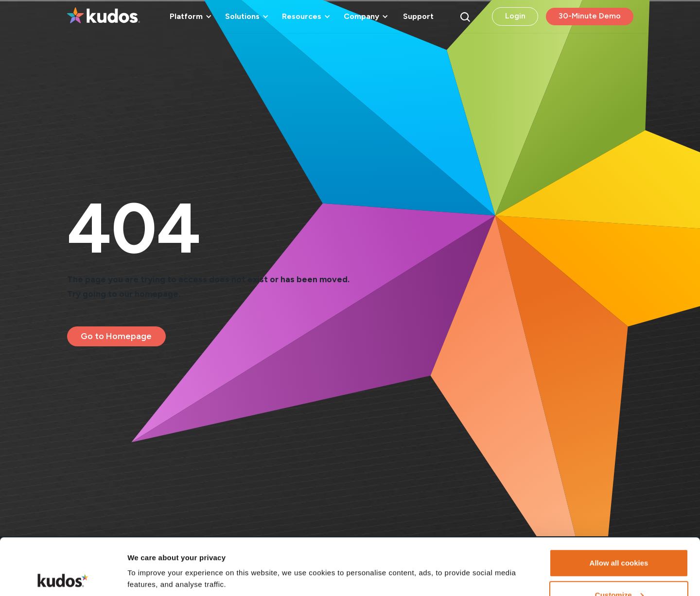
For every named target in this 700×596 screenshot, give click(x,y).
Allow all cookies (619, 506)
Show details (150, 554)
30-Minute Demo (590, 16)
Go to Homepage (116, 336)
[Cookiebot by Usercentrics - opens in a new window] (63, 577)
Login (515, 16)
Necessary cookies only (619, 570)
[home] (104, 17)
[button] (189, 17)
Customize (619, 538)
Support (418, 16)
